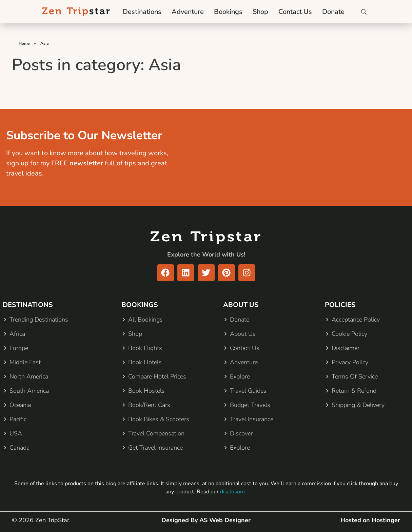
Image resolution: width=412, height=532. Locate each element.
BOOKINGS (140, 305)
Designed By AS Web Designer (206, 520)
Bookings (228, 12)
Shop (260, 12)
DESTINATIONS (28, 305)
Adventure (188, 12)
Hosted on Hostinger (370, 520)
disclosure (233, 492)
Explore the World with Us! (206, 254)
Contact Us (295, 12)
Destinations (142, 12)
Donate (333, 12)
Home (24, 43)
